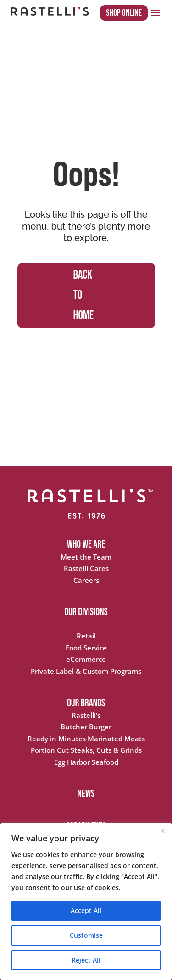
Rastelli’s (86, 715)
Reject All (86, 960)
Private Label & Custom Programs (86, 671)
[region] (86, 902)
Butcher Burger (86, 727)
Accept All (86, 910)
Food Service (86, 648)
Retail (86, 636)
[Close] (162, 831)
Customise (86, 935)
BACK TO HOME (84, 295)
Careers (86, 580)
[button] (155, 12)
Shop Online (124, 13)
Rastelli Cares (86, 568)
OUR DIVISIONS (86, 612)
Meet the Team (86, 557)
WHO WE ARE (86, 545)
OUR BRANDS (86, 703)
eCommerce (86, 659)
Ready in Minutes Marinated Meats (86, 739)
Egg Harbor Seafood (86, 762)
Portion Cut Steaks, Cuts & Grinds (86, 750)
